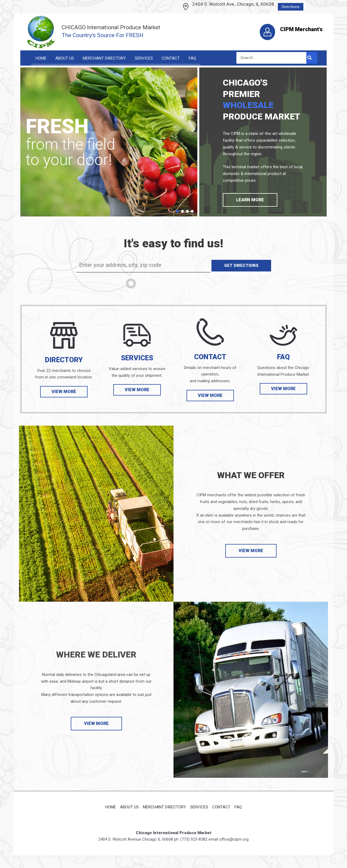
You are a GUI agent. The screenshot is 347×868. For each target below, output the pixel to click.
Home (111, 807)
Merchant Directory (164, 807)
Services (199, 807)
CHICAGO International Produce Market (111, 27)
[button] (178, 212)
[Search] (312, 58)
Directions (291, 7)
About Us (129, 807)
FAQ (238, 807)
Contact (221, 807)
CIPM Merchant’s (301, 29)
